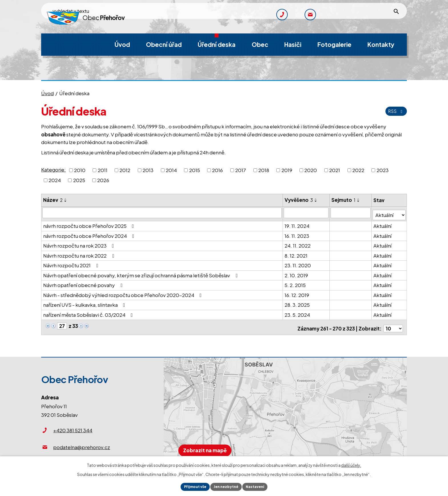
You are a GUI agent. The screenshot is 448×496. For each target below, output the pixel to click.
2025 (79, 180)
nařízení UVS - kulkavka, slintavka (85, 302)
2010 (80, 170)
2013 (148, 170)
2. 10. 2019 (297, 273)
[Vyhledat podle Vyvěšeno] (307, 213)
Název (53, 200)
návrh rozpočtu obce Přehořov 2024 (90, 233)
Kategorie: (53, 170)
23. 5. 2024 (298, 312)
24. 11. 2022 (298, 243)
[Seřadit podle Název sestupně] (66, 201)
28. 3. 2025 (298, 302)
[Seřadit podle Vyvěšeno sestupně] (317, 201)
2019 (287, 170)
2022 (358, 170)
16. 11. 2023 (297, 233)
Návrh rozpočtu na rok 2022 (80, 253)
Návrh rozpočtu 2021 (72, 263)
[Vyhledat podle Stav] (389, 213)
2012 (125, 170)
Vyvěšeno (299, 200)
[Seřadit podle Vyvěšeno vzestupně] (317, 199)
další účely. (351, 464)
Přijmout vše (191, 486)
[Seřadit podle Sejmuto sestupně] (359, 201)
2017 (241, 170)
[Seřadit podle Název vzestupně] (66, 199)
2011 (103, 170)
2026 (103, 180)
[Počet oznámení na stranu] (393, 324)
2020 (311, 170)
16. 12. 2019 (297, 292)
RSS (395, 111)
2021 (335, 170)
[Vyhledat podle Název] (162, 213)
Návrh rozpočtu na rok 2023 (80, 243)
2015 (195, 170)
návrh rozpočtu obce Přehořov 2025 (90, 224)
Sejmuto (344, 200)
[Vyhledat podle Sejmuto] (351, 213)
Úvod (47, 93)
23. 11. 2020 (298, 263)
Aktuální (383, 224)
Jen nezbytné (226, 486)
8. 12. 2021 (297, 253)
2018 (264, 170)
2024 (55, 180)
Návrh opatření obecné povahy (84, 283)
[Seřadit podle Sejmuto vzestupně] (359, 199)
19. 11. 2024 (298, 224)
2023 (383, 170)
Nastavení (259, 486)
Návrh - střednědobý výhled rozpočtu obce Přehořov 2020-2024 (123, 292)
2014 (171, 170)
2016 (217, 170)
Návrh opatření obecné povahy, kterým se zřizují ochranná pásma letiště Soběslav (141, 273)
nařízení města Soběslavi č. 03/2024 (89, 312)
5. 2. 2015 (296, 283)
